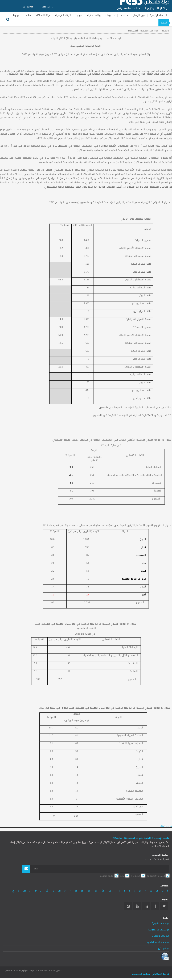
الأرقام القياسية (63, 15)
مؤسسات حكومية (160, 923)
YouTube (137, 906)
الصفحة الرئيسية (158, 15)
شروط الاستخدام (161, 974)
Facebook (155, 906)
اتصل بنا (27, 7)
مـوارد (79, 15)
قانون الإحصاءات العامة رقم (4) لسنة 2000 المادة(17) (141, 838)
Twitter (164, 906)
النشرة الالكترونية (156, 876)
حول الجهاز (139, 15)
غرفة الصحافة (43, 15)
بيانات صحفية (94, 15)
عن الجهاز (47, 7)
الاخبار (164, 23)
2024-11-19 (166, 826)
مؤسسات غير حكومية (159, 930)
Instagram (128, 906)
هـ (24, 891)
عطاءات (28, 15)
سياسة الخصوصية (141, 974)
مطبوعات (110, 15)
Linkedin (146, 906)
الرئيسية (166, 31)
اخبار (122, 876)
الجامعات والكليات (160, 936)
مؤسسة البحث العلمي (158, 942)
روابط (16, 15)
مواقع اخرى (163, 948)
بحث (8, 19)
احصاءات (124, 15)
